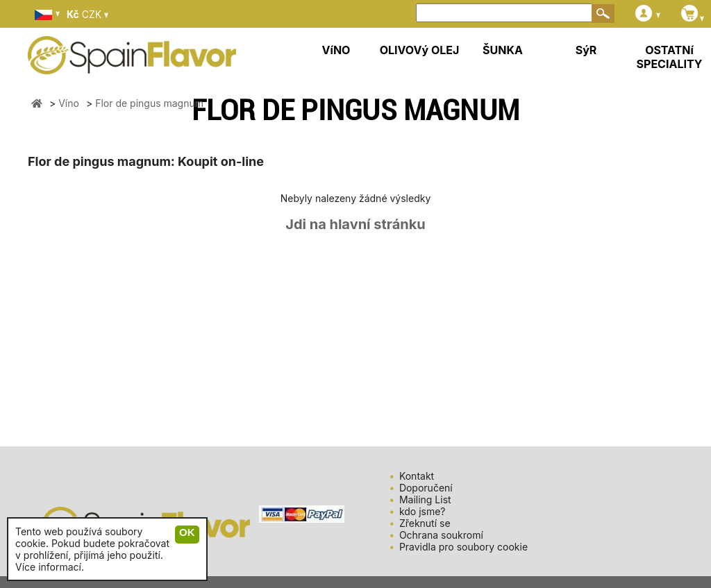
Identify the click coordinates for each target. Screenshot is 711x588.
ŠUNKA (503, 50)
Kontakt (417, 476)
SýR (586, 50)
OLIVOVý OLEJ (420, 50)
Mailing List (425, 499)
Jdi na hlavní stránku (355, 224)
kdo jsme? (423, 511)
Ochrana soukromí (441, 535)
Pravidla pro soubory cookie (463, 547)
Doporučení (426, 488)
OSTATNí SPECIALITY (670, 57)
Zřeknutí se (425, 523)
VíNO (336, 50)
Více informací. (50, 567)
